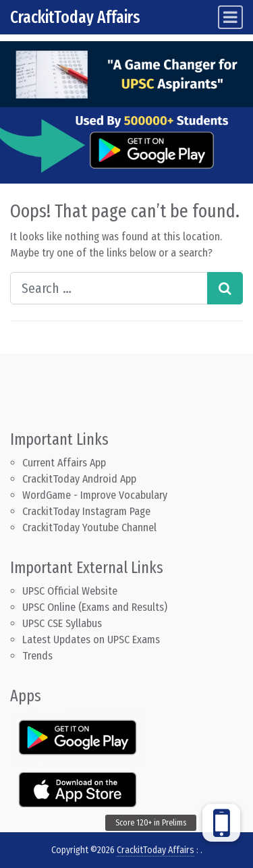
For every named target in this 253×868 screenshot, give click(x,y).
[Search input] (109, 288)
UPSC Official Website (70, 591)
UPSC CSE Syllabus (63, 623)
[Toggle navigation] (230, 17)
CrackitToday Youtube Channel (89, 527)
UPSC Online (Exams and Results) (95, 607)
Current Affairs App (64, 463)
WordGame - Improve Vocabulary (95, 495)
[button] (221, 823)
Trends (37, 656)
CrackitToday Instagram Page (86, 511)
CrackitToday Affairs (75, 17)
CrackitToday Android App (79, 479)
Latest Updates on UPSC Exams (91, 640)
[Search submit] (225, 288)
